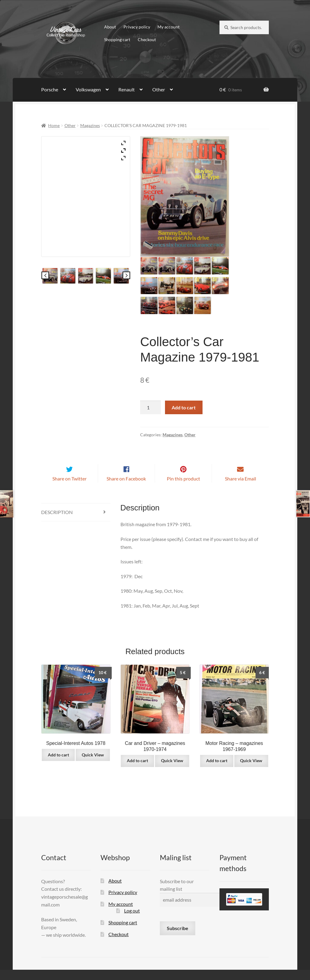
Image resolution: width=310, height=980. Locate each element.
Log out (132, 921)
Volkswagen (88, 89)
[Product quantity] (150, 408)
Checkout (147, 39)
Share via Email (241, 488)
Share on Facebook (126, 488)
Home (54, 125)
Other (159, 89)
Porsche (50, 89)
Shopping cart (117, 39)
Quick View (93, 765)
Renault (127, 89)
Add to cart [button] (58, 765)
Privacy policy (137, 27)
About (110, 27)
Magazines (90, 125)
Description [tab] (57, 522)
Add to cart (184, 407)
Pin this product (183, 488)
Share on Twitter (69, 488)
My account (168, 27)
